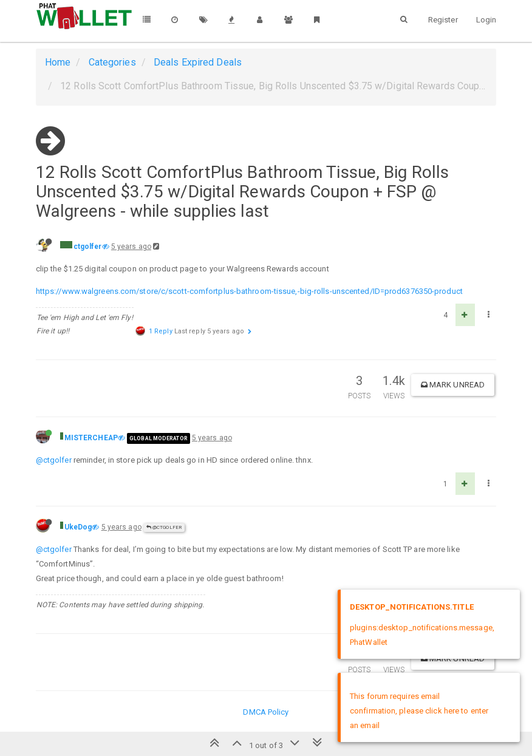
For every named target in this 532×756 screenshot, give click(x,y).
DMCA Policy (266, 712)
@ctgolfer (54, 460)
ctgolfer (88, 247)
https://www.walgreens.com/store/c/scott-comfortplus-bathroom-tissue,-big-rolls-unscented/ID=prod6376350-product (249, 291)
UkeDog (78, 527)
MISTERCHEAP (91, 438)
